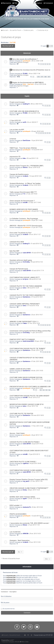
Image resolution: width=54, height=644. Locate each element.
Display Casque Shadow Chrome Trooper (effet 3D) (29, 479)
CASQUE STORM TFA (18, 313)
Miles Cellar (25, 642)
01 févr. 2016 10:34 (34, 323)
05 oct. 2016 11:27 (35, 234)
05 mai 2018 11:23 (32, 158)
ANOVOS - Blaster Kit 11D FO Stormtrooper (26, 226)
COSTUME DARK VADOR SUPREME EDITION (26, 377)
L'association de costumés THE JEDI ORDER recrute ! (29, 523)
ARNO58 (26, 534)
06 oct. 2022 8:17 (33, 122)
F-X (24, 194)
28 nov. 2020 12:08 (37, 61)
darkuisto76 (27, 507)
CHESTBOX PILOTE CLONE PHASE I (23, 462)
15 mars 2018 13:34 (35, 176)
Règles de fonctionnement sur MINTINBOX (28, 82)
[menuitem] (15, 3)
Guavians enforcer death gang (21, 260)
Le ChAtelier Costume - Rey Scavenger (24, 219)
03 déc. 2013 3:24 (37, 507)
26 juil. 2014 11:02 (37, 435)
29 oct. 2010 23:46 (40, 84)
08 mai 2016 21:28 (35, 279)
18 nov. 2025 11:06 (34, 74)
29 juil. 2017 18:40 (37, 220)
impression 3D (15, 157)
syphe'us (26, 463)
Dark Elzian (26, 140)
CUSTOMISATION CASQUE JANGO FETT (25, 277)
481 (49, 77)
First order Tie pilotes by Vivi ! (21, 233)
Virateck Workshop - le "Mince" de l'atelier (25, 183)
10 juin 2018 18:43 (37, 140)
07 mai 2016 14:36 (33, 306)
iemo (25, 288)
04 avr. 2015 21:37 (34, 397)
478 (38, 77)
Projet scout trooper (17, 102)
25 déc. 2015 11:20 (37, 350)
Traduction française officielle (11, 642)
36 (49, 390)
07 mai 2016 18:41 (37, 297)
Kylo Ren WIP (14, 251)
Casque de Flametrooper (19, 269)
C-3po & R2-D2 (15, 120)
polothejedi (27, 61)
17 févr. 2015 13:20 (37, 426)
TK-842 (25, 74)
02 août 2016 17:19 (38, 271)
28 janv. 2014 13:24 (34, 490)
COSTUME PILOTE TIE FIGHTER (21, 414)
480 (45, 77)
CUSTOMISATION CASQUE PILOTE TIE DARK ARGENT (30, 396)
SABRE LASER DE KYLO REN (20, 369)
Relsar (25, 525)
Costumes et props (11, 37)
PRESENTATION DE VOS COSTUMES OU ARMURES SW (30, 387)
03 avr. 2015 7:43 (33, 406)
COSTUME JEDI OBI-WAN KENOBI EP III (24, 111)
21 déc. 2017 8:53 (32, 194)
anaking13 (26, 104)
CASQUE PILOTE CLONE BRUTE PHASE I (25, 442)
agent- (25, 499)
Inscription (13, 592)
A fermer (13, 139)
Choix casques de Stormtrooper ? (22, 201)
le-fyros (25, 279)
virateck (25, 176)
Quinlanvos (27, 297)
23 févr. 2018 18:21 (35, 185)
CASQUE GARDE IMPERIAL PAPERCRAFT (25, 304)
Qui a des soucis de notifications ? (25, 59)
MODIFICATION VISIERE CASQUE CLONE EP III (27, 404)
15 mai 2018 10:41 (37, 150)
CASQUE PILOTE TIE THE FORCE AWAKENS (26, 286)
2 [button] (50, 46)
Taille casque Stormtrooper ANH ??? (23, 192)
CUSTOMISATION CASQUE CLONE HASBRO (26, 470)
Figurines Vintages (23, 62)
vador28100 (27, 253)
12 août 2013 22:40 (37, 516)
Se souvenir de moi (9, 609)
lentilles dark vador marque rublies (22, 497)
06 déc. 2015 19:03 (37, 371)
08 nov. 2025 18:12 (37, 104)
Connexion (4, 592)
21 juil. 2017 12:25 (37, 227)
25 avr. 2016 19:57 (37, 315)
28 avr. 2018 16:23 (34, 167)
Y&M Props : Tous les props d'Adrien (23, 148)
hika (24, 158)
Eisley (25, 490)
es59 (24, 122)
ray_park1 (26, 481)
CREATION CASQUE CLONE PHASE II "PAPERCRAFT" (29, 488)
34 (44, 390)
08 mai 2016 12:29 (33, 288)
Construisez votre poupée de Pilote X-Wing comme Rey (30, 331)
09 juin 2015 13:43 (37, 388)
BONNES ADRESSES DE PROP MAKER (24, 209)
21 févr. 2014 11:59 (37, 481)
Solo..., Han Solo (28, 84)
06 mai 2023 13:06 (34, 113)
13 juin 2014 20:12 (34, 454)
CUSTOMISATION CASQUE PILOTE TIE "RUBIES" (28, 349)
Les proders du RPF (17, 130)
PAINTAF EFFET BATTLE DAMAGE (22, 339)
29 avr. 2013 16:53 (35, 534)
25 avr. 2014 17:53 (38, 472)
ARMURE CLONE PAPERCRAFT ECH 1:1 (24, 322)
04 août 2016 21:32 (37, 262)
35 (46, 390)
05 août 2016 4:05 (37, 253)
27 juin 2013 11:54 (34, 525)
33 (41, 390)
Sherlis (25, 167)
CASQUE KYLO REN (17, 242)
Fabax (25, 323)
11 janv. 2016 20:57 (37, 333)
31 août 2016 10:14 (37, 244)
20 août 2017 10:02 (37, 211)
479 (42, 77)
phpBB (11, 640)
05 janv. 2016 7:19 (40, 341)
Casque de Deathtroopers (19, 174)
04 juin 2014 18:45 (35, 463)
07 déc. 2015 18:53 (37, 361)
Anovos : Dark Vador (17, 433)
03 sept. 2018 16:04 (38, 131)
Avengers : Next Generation (20, 540)
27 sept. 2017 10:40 (35, 202)
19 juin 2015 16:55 (37, 379)
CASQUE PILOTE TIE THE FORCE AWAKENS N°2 (27, 295)
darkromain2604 (28, 341)
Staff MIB (13, 42)
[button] (52, 46)
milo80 (25, 202)
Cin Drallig (26, 262)
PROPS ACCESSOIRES (18, 514)
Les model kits (15, 532)
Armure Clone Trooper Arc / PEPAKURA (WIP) (26, 166)
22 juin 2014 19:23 (38, 444)
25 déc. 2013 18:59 (34, 499)
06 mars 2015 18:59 (38, 415)
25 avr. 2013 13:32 (35, 542)
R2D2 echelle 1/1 (16, 505)
